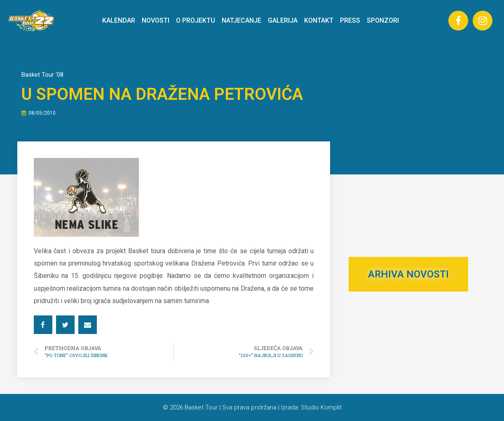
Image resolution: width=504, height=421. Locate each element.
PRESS (350, 20)
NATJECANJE (241, 20)
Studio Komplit (321, 407)
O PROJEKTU (196, 20)
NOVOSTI (156, 20)
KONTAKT (319, 20)
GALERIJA (283, 20)
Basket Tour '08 (42, 75)
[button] (43, 325)
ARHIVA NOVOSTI (408, 274)
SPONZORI (383, 20)
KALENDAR (119, 20)
